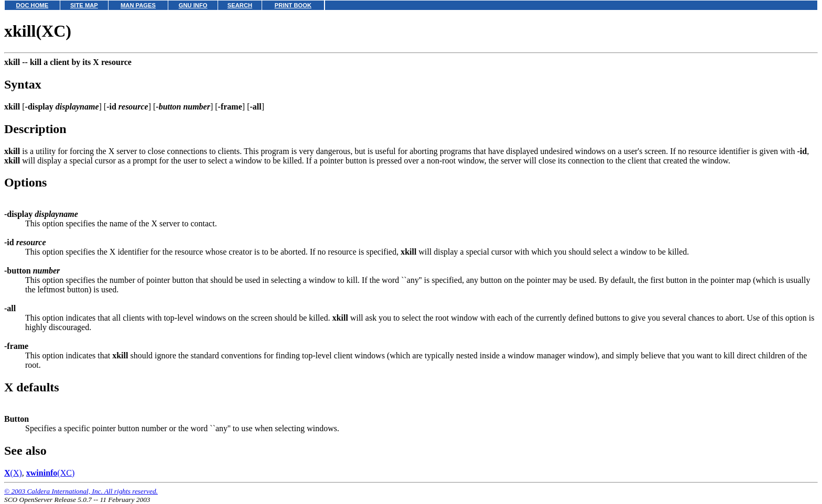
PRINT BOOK (293, 5)
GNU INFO (193, 5)
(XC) (50, 473)
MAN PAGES (138, 5)
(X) (13, 473)
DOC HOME (33, 5)
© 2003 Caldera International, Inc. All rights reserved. (81, 491)
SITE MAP (84, 5)
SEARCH (240, 5)
